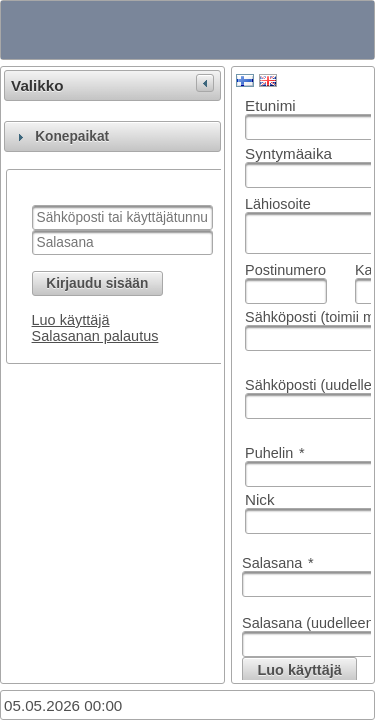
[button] (97, 283)
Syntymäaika (288, 153)
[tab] (112, 136)
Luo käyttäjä (71, 320)
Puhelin (275, 453)
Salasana (278, 563)
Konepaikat (72, 136)
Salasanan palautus (95, 336)
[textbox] (122, 217)
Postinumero (285, 270)
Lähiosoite (278, 204)
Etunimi (270, 105)
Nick (260, 499)
